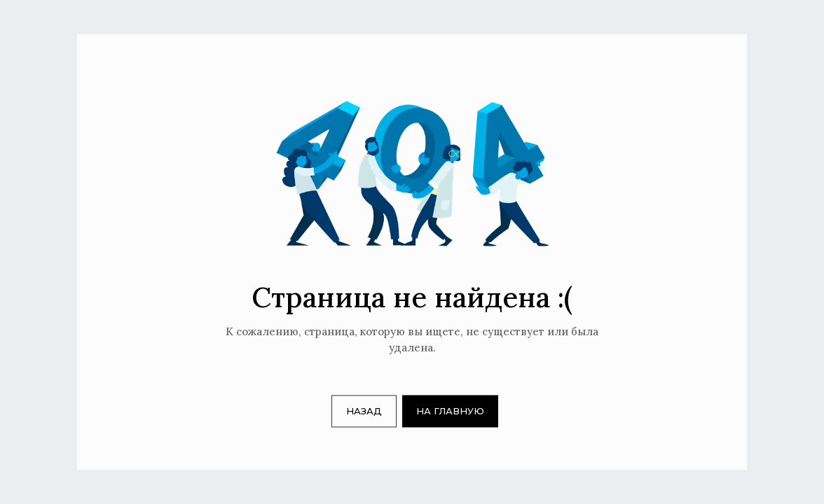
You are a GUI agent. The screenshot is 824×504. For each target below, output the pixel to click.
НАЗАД (364, 411)
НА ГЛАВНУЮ (450, 411)
